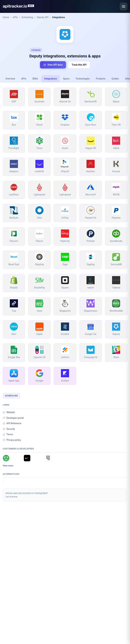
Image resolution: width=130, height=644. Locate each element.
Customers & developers (18, 449)
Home (6, 17)
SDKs (35, 79)
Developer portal (13, 418)
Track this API (79, 65)
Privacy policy (12, 440)
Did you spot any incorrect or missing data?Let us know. (27, 495)
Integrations (58, 17)
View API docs (53, 65)
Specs (66, 79)
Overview (10, 79)
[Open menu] (124, 6)
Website (9, 412)
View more (8, 466)
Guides (115, 79)
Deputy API (43, 17)
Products (101, 79)
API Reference (12, 423)
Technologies (83, 79)
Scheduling (27, 17)
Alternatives (11, 474)
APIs (15, 17)
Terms (8, 434)
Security (9, 429)
